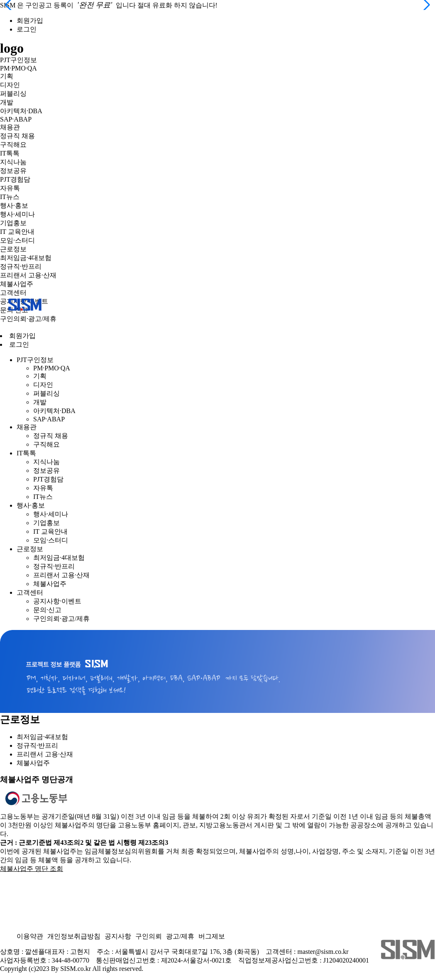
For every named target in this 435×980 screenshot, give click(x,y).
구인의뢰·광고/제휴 (28, 319)
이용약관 (30, 936)
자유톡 (10, 188)
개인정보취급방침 (74, 936)
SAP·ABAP (16, 119)
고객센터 (13, 293)
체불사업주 (17, 284)
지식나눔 (13, 162)
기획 (7, 76)
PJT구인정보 (18, 60)
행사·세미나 (17, 214)
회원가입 (30, 21)
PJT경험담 (15, 179)
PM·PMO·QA (18, 68)
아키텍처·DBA (21, 111)
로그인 (27, 29)
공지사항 (118, 936)
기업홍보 (13, 223)
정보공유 (13, 171)
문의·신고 (47, 610)
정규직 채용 (17, 136)
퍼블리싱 (13, 94)
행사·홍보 (14, 205)
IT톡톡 (10, 153)
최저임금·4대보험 (26, 258)
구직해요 (13, 145)
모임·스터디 (17, 240)
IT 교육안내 (17, 232)
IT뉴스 (10, 197)
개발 (7, 102)
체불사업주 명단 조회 (32, 869)
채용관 (10, 127)
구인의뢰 (149, 936)
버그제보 (212, 936)
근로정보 (13, 249)
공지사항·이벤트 (57, 601)
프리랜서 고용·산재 (28, 275)
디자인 (10, 85)
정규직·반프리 (21, 266)
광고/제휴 (180, 936)
